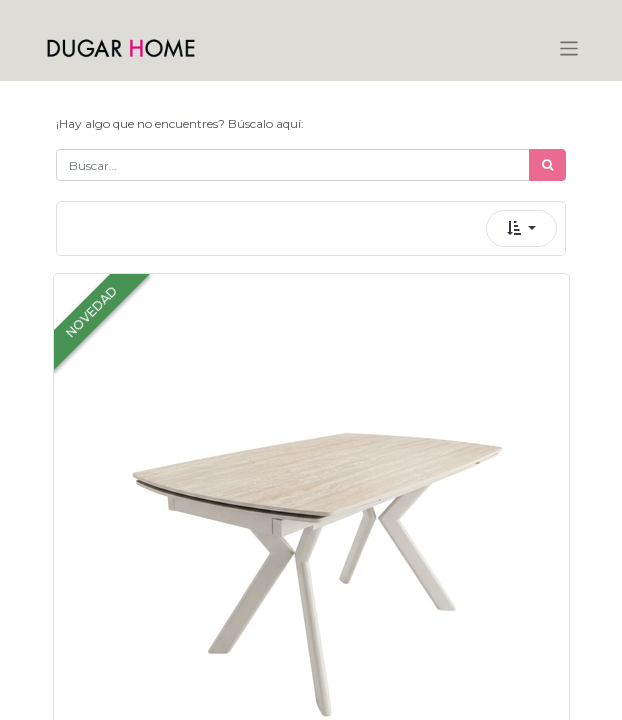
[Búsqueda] (547, 165)
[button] (521, 228)
